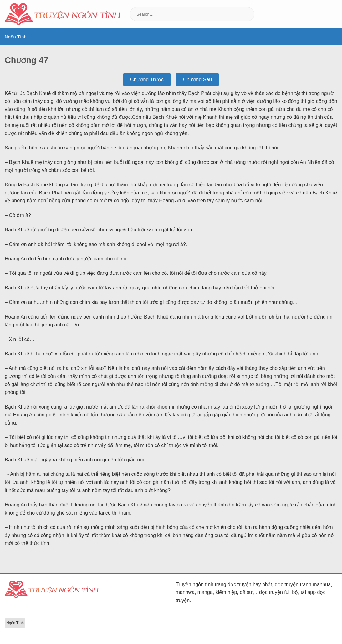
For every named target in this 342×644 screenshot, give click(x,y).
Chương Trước (147, 80)
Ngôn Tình (16, 37)
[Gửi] (249, 14)
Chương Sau (197, 80)
